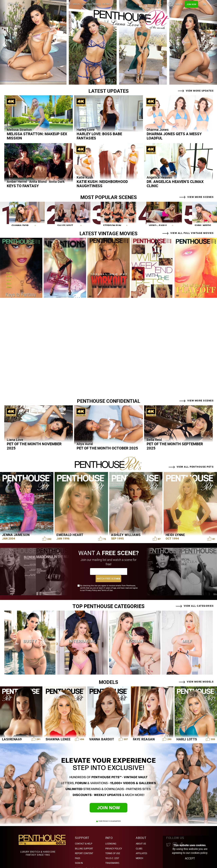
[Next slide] (201, 42)
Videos (76, 4)
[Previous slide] (16, 42)
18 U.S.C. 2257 (112, 851)
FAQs (78, 851)
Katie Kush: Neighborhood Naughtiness (102, 184)
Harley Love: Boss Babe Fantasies (99, 136)
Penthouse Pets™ (62, 4)
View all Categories (199, 598)
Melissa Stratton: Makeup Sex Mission (37, 136)
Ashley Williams (126, 535)
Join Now (191, 4)
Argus (105, 861)
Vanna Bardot (102, 732)
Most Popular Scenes (108, 197)
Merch (139, 851)
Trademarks (112, 856)
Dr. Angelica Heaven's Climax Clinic (175, 184)
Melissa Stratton (19, 130)
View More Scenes (200, 197)
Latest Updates (108, 91)
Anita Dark (57, 182)
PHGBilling (80, 861)
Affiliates (141, 846)
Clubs (139, 841)
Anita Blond (38, 182)
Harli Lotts (187, 732)
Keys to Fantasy (23, 186)
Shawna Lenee (58, 732)
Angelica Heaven (159, 177)
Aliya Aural (85, 444)
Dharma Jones (158, 130)
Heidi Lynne (175, 535)
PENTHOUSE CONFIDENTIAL (109, 401)
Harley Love (86, 130)
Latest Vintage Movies (109, 233)
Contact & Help (84, 836)
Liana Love (15, 439)
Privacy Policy (114, 841)
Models (97, 4)
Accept (190, 858)
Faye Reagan (144, 732)
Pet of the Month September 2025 (175, 446)
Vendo (95, 861)
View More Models (200, 674)
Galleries (86, 4)
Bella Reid (154, 439)
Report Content (84, 846)
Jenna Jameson (16, 535)
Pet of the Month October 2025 (107, 448)
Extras (106, 4)
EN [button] (205, 4)
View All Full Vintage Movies (192, 233)
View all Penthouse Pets (195, 466)
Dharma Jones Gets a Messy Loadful (174, 136)
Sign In (179, 4)
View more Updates (200, 90)
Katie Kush (85, 177)
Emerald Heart (70, 535)
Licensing (111, 836)
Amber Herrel (17, 182)
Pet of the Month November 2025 (34, 446)
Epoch (89, 861)
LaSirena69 (12, 732)
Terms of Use (113, 846)
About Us (141, 836)
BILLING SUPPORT (84, 841)
